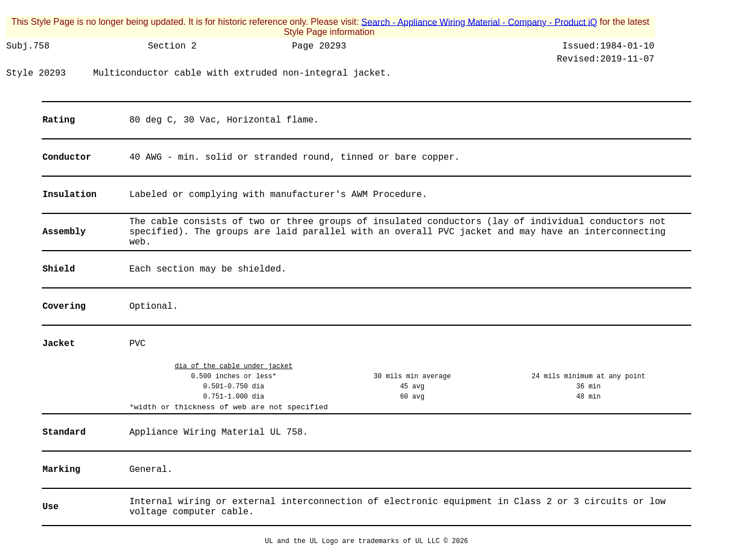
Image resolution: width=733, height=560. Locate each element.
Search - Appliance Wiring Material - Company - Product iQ (479, 22)
